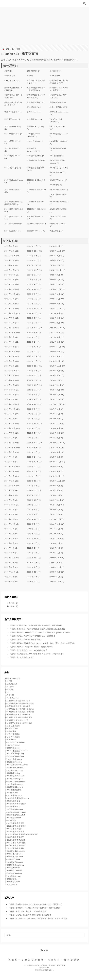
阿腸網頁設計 (48, 970)
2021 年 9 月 (32, 332)
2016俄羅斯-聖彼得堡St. (17, 804)
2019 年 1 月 (10, 385)
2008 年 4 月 (10, 582)
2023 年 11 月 (55, 289)
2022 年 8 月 (55, 313)
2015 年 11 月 (55, 443)
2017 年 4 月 (10, 419)
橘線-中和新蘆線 (11, 112)
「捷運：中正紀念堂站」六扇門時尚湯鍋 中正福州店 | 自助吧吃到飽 (36, 626)
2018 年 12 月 (33, 385)
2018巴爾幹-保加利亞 (58, 194)
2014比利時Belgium (12, 148)
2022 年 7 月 (10, 318)
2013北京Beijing (34, 141)
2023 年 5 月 (55, 299)
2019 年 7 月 (10, 376)
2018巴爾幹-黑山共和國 (36, 190)
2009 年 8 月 (32, 562)
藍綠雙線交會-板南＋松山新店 (19, 706)
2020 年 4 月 (10, 361)
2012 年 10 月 (10, 505)
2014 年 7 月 (10, 471)
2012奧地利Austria (12, 134)
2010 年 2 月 (32, 553)
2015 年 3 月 (32, 457)
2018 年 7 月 (10, 395)
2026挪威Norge (13, 879)
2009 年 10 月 (55, 558)
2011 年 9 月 (32, 524)
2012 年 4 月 (10, 514)
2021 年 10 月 (10, 332)
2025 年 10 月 (10, 256)
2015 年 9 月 (32, 447)
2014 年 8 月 (55, 467)
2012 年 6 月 (32, 510)
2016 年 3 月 (32, 438)
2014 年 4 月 (10, 476)
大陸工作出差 (55, 231)
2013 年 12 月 (33, 481)
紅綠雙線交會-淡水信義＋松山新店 (20, 703)
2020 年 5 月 (55, 356)
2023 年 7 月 (10, 299)
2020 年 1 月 (10, 366)
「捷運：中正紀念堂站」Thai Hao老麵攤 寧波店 (29, 650)
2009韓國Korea (33, 119)
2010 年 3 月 (10, 553)
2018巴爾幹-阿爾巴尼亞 (36, 209)
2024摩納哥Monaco (35, 224)
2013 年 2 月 (55, 495)
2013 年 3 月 (32, 495)
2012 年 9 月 (32, 505)
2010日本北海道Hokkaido (17, 751)
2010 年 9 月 (10, 543)
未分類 (7, 71)
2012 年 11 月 (55, 500)
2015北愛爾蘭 (55, 156)
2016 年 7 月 (10, 433)
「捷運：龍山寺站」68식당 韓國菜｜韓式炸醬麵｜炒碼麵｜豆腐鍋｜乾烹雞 (38, 918)
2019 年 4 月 (10, 380)
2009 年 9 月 (10, 562)
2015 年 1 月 (10, 462)
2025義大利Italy (11, 231)
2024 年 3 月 (32, 284)
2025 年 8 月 (55, 256)
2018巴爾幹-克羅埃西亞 (14, 209)
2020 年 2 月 (55, 361)
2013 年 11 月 (55, 481)
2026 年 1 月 (10, 251)
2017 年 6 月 (32, 414)
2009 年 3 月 (10, 567)
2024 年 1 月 (10, 289)
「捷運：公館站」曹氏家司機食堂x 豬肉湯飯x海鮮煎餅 (30, 915)
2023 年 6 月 (32, 299)
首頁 (7, 49)
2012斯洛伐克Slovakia (59, 134)
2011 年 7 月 (10, 529)
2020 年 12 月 (33, 347)
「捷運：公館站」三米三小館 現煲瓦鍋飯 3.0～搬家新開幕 (32, 636)
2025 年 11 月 (55, 251)
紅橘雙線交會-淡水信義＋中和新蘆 (20, 709)
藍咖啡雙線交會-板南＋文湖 (18, 720)
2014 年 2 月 (55, 476)
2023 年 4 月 (10, 304)
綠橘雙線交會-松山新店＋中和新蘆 (20, 712)
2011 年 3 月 (32, 534)
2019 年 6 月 (32, 376)
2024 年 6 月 (32, 280)
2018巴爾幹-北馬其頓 (58, 209)
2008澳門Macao (11, 119)
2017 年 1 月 (10, 423)
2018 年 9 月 (32, 390)
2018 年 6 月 (32, 395)
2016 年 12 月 (33, 423)
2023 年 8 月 (55, 294)
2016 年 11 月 (55, 423)
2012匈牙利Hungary (13, 141)
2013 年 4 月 (10, 495)
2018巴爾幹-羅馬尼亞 (13, 190)
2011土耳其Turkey (57, 127)
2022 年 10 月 (10, 313)
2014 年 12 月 (33, 462)
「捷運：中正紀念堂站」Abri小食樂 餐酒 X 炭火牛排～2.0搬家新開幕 (37, 654)
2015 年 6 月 (32, 452)
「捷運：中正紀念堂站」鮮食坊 (22, 657)
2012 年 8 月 (55, 505)
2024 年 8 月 (55, 275)
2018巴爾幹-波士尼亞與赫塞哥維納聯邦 (22, 834)
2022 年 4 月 (10, 323)
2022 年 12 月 (33, 308)
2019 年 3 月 (32, 380)
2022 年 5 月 (55, 318)
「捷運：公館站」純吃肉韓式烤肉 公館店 (26, 640)
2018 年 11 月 (55, 385)
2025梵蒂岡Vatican (35, 231)
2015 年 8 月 (55, 447)
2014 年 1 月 (10, 481)
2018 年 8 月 (55, 390)
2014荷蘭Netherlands (59, 141)
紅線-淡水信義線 (34, 102)
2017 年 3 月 (32, 419)
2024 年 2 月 (55, 284)
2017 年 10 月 (10, 409)
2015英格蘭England (12, 156)
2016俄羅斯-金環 (11, 168)
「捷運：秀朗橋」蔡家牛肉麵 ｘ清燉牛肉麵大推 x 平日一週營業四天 (35, 904)
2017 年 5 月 (55, 414)
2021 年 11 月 (55, 328)
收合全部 (17, 678)
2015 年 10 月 (10, 447)
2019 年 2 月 (55, 380)
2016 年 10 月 (10, 428)
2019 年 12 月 (33, 366)
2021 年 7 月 (10, 337)
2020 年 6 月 (32, 356)
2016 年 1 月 (10, 443)
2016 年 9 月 (32, 428)
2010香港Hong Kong (13, 127)
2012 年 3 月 (32, 514)
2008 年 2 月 (32, 582)
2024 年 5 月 (55, 280)
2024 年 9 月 (32, 275)
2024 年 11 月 (55, 270)
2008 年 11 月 (10, 572)
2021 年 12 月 (33, 328)
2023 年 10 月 (10, 294)
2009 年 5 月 (55, 562)
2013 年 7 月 (10, 491)
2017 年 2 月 (55, 419)
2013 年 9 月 (32, 486)
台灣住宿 (53, 76)
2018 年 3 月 (32, 399)
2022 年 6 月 (32, 318)
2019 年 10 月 (10, 371)
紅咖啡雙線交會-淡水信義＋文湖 (19, 717)
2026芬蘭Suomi (13, 882)
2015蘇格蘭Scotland (58, 148)
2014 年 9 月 (32, 467)
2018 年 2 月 (55, 399)
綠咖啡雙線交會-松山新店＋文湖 (19, 723)
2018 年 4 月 (10, 399)
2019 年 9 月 (32, 371)
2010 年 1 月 (55, 553)
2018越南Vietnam (57, 180)
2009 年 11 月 (33, 558)
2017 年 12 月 (33, 404)
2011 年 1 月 (10, 538)
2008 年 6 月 (32, 577)
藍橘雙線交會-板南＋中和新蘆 (19, 715)
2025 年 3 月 (32, 265)
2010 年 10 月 (55, 538)
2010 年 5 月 (32, 548)
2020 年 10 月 (10, 352)
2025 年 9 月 (32, 256)
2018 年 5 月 (55, 395)
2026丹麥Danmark (14, 873)
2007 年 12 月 (55, 582)
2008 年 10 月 (33, 572)
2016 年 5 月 (55, 433)
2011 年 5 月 (55, 529)
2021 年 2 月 (55, 342)
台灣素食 (8, 76)
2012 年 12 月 (33, 500)
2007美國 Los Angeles (59, 112)
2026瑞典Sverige (14, 876)
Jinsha (47, 968)
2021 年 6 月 (32, 337)
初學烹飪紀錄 (32, 71)
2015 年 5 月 (55, 452)
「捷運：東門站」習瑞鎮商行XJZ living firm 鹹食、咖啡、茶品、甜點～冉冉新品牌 (42, 643)
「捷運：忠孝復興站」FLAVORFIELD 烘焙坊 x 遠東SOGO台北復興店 (37, 629)
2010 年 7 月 (55, 543)
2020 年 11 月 (55, 347)
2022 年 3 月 (32, 323)
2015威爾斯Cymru (34, 161)
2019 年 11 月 (55, 366)
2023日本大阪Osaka (58, 216)
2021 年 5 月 (55, 337)
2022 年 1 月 (10, 328)
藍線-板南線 (32, 107)
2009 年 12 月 (10, 558)
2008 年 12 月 (55, 567)
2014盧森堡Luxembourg (17, 781)
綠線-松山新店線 (56, 107)
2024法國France (11, 224)
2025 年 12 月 (33, 251)
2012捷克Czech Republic (17, 765)
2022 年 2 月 (55, 323)
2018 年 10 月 (10, 390)
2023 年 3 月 (32, 304)
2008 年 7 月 (10, 577)
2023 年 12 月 (33, 289)
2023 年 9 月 (32, 294)
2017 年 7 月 (10, 414)
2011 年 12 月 (33, 519)
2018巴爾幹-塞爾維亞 (36, 202)
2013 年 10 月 (10, 486)
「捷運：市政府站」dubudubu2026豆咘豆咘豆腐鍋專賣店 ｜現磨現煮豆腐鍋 (40, 633)
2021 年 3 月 (32, 342)
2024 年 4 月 (10, 284)
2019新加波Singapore (13, 216)
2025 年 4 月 (10, 265)
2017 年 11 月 (55, 404)
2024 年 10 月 (10, 275)
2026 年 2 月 (55, 246)
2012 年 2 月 (55, 514)
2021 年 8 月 (55, 332)
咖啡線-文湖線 (55, 102)
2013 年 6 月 (32, 491)
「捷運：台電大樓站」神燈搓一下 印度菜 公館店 (28, 911)
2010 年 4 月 (55, 548)
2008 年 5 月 (55, 577)
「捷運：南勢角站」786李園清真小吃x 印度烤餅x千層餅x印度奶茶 (35, 908)
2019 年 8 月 (55, 371)
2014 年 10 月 (10, 467)
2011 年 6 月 (32, 529)
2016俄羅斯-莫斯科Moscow (18, 798)
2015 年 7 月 (10, 452)
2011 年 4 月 (10, 534)
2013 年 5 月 (55, 491)
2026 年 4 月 (10, 246)
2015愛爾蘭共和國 (34, 156)
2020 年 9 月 (32, 352)
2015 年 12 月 (33, 443)
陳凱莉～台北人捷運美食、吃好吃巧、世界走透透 (45, 4)
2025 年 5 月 (55, 261)
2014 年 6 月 (32, 471)
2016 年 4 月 (10, 438)
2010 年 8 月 (32, 543)
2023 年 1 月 (10, 308)
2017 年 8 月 (55, 409)
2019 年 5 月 (55, 376)
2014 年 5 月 (55, 471)
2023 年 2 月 (55, 304)
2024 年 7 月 (10, 280)
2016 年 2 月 (55, 438)
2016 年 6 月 (32, 433)
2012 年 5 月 (55, 510)
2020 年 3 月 (32, 361)
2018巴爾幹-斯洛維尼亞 (59, 202)
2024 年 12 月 (33, 270)
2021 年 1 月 (10, 347)
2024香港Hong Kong (58, 224)
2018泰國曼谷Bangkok (36, 180)
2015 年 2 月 (55, 457)
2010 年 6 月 (10, 548)
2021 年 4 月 (10, 342)
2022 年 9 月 (32, 313)
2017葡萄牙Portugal (58, 173)
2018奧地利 (54, 185)
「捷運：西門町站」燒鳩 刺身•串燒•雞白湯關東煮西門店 (32, 647)
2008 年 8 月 (55, 572)
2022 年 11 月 (55, 308)
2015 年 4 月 (10, 457)
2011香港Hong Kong (35, 127)
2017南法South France (14, 180)
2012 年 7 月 (10, 510)
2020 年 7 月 (10, 356)
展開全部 (8, 678)
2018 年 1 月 (10, 404)
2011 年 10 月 (10, 524)
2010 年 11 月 (33, 538)
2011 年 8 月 (55, 524)
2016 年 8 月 (55, 428)
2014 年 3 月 (32, 476)
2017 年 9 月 (32, 409)
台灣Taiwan (32, 112)
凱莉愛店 (53, 71)
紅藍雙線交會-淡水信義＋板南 (19, 701)
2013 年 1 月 (10, 500)
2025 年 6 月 (32, 261)
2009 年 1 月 (32, 567)
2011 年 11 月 (55, 519)
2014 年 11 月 (55, 462)
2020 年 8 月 (55, 352)
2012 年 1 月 (10, 519)
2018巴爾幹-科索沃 (57, 190)
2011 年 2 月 (55, 534)
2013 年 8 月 (55, 486)
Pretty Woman (10, 80)
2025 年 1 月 (10, 270)
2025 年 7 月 (10, 261)
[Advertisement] (44, 26)
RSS (44, 950)
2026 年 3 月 (32, 246)
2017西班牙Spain (57, 168)
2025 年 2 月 (55, 265)
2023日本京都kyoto (35, 216)
